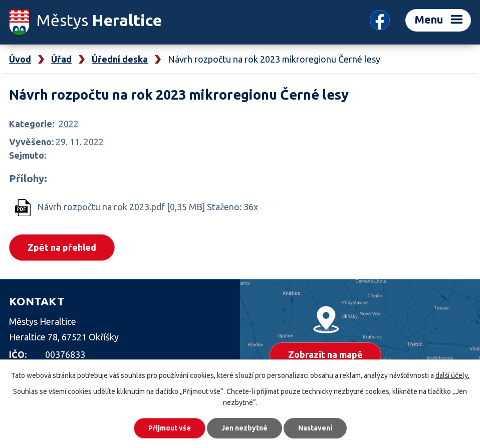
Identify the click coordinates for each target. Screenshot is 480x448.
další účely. (452, 375)
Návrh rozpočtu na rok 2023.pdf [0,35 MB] (121, 207)
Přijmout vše (170, 428)
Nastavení (315, 428)
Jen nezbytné (245, 428)
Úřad (61, 59)
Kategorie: (32, 124)
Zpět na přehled (62, 247)
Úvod (20, 59)
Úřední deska (120, 59)
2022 (69, 124)
